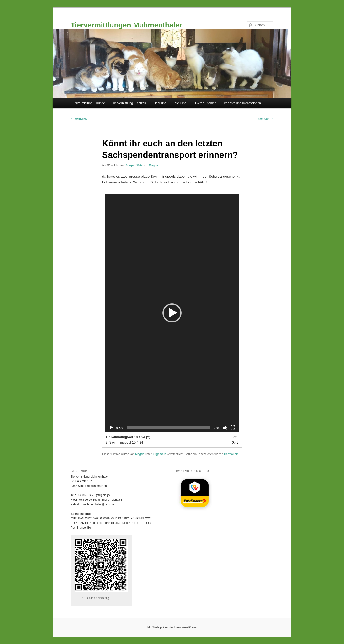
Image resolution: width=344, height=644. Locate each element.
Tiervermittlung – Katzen (129, 103)
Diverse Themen (205, 103)
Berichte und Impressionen (242, 103)
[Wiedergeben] (111, 428)
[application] (172, 313)
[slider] (168, 428)
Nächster (265, 119)
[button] (172, 313)
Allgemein (159, 454)
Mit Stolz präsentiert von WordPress (172, 627)
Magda (153, 166)
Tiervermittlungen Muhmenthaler (126, 25)
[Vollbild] (233, 428)
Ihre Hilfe (180, 103)
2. (124, 442)
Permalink (231, 454)
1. (128, 437)
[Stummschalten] (225, 428)
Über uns (160, 103)
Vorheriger (80, 119)
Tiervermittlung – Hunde (88, 103)
